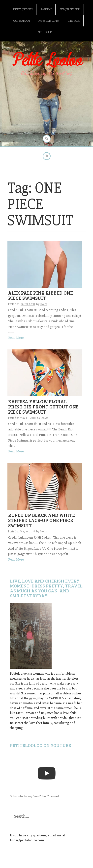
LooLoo (44, 304)
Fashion (46, 10)
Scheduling (46, 32)
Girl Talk (74, 21)
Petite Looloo (47, 61)
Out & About (22, 21)
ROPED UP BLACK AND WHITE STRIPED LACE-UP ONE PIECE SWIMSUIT (42, 520)
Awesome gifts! (49, 21)
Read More (16, 338)
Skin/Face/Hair (70, 10)
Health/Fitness (23, 10)
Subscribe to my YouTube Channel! (35, 796)
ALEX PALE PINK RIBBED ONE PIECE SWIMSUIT (41, 295)
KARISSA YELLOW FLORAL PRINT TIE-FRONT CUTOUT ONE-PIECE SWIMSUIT (44, 407)
